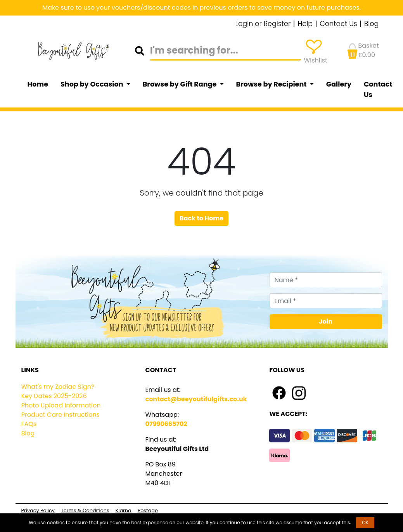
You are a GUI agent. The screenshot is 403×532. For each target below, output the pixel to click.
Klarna (124, 510)
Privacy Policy (38, 510)
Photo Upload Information (61, 405)
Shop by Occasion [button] (93, 84)
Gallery (339, 84)
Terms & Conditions (85, 510)
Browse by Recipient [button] (272, 84)
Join (326, 321)
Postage (148, 510)
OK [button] (365, 522)
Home (38, 84)
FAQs (29, 424)
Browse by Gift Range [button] (180, 84)
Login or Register (263, 24)
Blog (372, 24)
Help (305, 24)
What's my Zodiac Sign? (58, 387)
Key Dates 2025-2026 (54, 396)
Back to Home (201, 218)
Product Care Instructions (61, 415)
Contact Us (338, 24)
